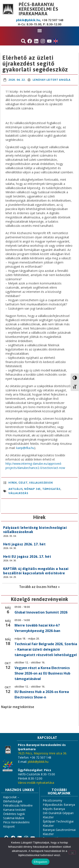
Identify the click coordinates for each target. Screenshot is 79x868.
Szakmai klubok (14, 818)
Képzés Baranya (54, 809)
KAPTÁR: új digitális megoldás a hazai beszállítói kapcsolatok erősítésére (36, 571)
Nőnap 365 (32, 489)
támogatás (51, 489)
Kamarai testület (14, 810)
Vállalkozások (41, 483)
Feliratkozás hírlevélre (18, 805)
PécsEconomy (52, 800)
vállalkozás (18, 493)
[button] (39, 30)
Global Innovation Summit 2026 (41, 612)
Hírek (13, 483)
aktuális (15, 489)
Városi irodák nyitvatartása (36, 783)
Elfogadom (40, 862)
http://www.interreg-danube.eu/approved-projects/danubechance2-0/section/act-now (35, 466)
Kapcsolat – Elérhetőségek (13, 799)
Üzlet (23, 483)
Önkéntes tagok (14, 814)
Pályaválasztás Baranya (59, 805)
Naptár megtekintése (18, 707)
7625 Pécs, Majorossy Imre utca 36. (42, 753)
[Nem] (72, 852)
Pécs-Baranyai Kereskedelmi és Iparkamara (39, 9)
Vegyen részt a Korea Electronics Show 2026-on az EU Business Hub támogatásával (42, 673)
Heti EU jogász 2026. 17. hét (27, 557)
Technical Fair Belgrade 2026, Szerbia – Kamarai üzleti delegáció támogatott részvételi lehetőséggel (46, 649)
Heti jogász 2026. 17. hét (24, 544)
